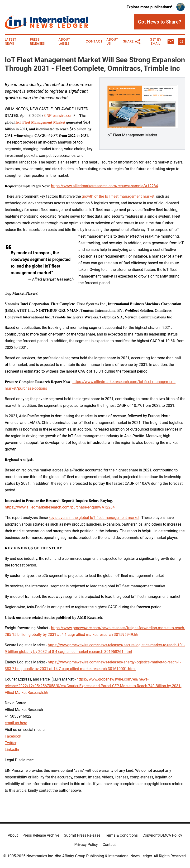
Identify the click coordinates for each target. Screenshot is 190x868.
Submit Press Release (82, 835)
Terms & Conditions (121, 835)
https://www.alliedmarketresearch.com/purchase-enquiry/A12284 (60, 507)
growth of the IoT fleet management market (118, 196)
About (13, 835)
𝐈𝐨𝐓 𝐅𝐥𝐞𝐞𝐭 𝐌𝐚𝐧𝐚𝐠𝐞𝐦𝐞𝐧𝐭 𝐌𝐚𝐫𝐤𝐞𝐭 (40, 122)
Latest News (11, 42)
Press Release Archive (41, 835)
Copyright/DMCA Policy (162, 835)
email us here (16, 723)
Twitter (11, 743)
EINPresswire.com (59, 116)
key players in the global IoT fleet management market (94, 518)
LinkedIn (12, 750)
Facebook (13, 736)
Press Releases (37, 42)
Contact (94, 41)
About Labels (64, 42)
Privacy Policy (86, 845)
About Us (112, 42)
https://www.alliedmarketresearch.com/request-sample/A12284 (104, 186)
